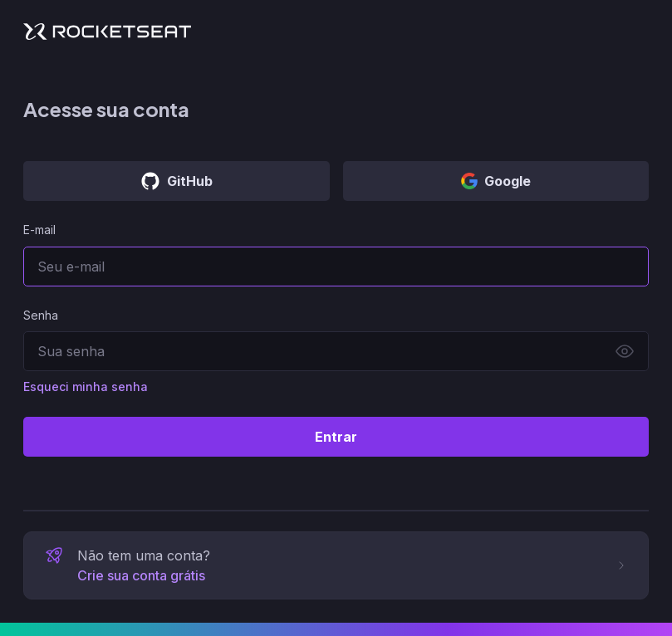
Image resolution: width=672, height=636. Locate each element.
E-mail (39, 230)
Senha (41, 315)
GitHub (177, 181)
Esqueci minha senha (86, 386)
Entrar (336, 437)
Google (496, 181)
